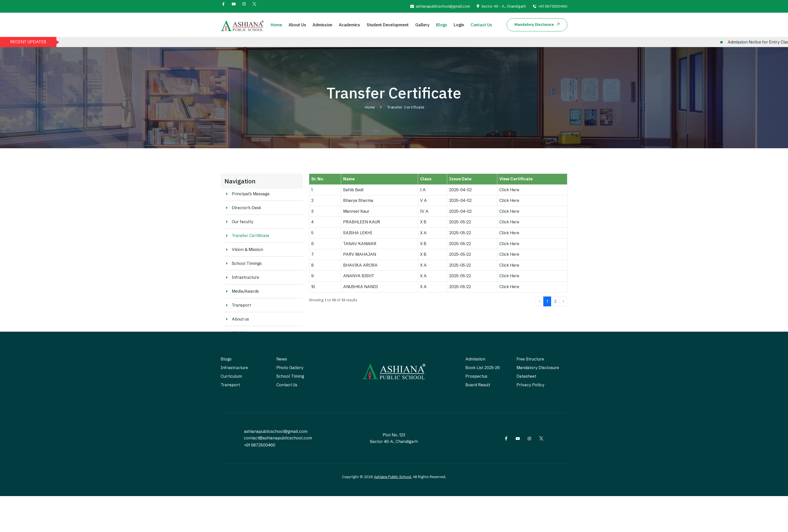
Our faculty (239, 222)
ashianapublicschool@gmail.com (443, 6)
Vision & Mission (244, 249)
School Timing (290, 376)
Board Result (478, 385)
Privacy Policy (530, 385)
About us (237, 319)
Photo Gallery (290, 368)
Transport (238, 305)
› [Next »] (563, 301)
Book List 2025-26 (483, 368)
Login (459, 25)
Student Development (388, 25)
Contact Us (481, 25)
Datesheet (526, 376)
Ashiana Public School (392, 477)
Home (276, 25)
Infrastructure (242, 277)
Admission (322, 25)
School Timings (243, 263)
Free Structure (530, 359)
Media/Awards (242, 291)
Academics (349, 25)
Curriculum (231, 376)
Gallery (422, 25)
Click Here (509, 190)
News (282, 359)
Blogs (442, 25)
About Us (297, 25)
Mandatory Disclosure (538, 368)
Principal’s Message (247, 194)
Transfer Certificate (247, 236)
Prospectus (476, 376)
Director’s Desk (243, 208)
